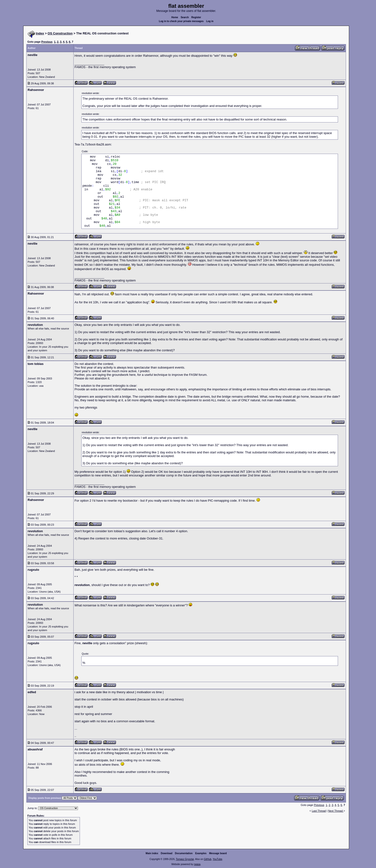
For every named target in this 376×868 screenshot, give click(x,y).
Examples (201, 853)
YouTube (217, 859)
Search (185, 17)
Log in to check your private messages (181, 21)
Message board (218, 853)
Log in (210, 21)
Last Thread (319, 811)
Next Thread (336, 811)
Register (196, 17)
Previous (47, 42)
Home (175, 17)
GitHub (208, 859)
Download (167, 853)
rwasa (197, 864)
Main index (152, 853)
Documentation (184, 853)
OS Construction (60, 33)
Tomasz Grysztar (185, 859)
